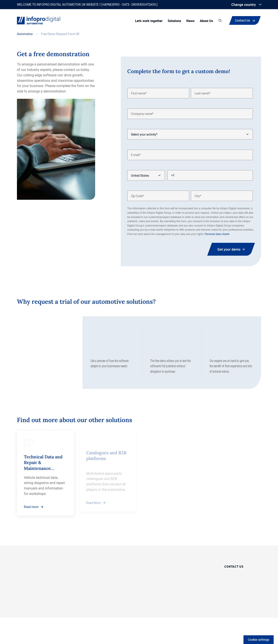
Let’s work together (149, 21)
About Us (206, 21)
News (190, 21)
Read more (31, 503)
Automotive (25, 34)
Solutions (174, 21)
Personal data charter (217, 234)
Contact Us (242, 20)
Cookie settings (259, 640)
